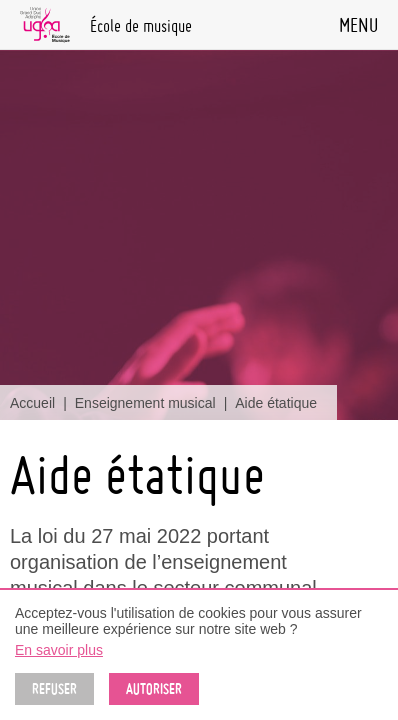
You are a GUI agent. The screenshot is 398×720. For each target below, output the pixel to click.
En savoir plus (59, 650)
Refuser (54, 689)
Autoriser (154, 689)
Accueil (32, 403)
